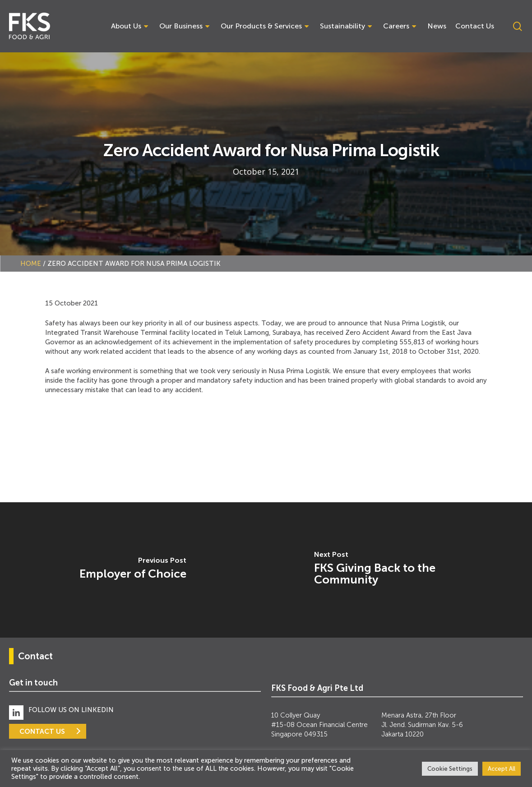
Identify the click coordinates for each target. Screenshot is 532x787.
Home (31, 264)
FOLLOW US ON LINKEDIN (71, 710)
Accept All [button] (502, 769)
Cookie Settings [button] (450, 769)
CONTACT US (42, 731)
